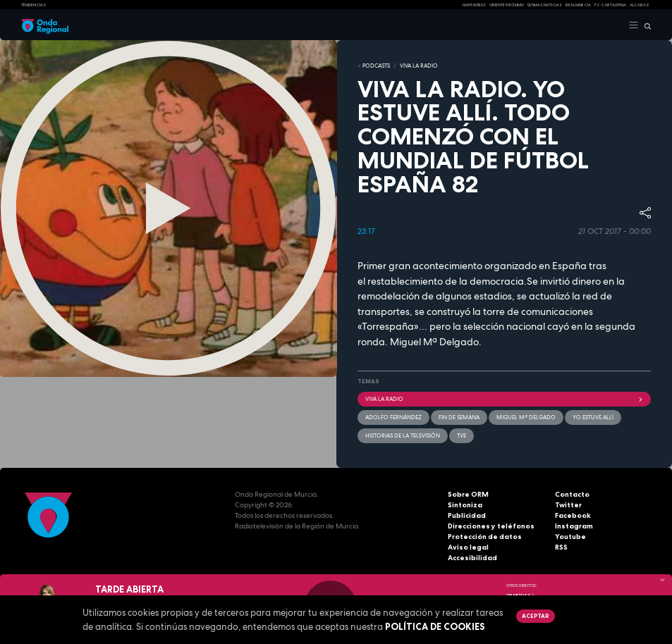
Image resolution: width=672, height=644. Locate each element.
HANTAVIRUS (474, 5)
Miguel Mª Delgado (526, 417)
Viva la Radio (419, 66)
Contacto (572, 494)
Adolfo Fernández (393, 417)
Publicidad (467, 515)
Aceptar (535, 616)
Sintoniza (465, 505)
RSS (561, 547)
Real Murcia (578, 5)
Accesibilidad (472, 558)
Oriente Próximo (507, 5)
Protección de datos (485, 537)
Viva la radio (505, 399)
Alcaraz (640, 5)
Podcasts (376, 66)
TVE (462, 435)
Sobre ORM (468, 494)
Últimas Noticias (545, 5)
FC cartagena (610, 5)
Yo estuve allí (593, 417)
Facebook (573, 515)
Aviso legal (468, 547)
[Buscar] (645, 25)
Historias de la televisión (403, 435)
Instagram (574, 526)
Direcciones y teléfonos (491, 526)
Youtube (570, 537)
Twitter (568, 505)
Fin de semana (459, 417)
